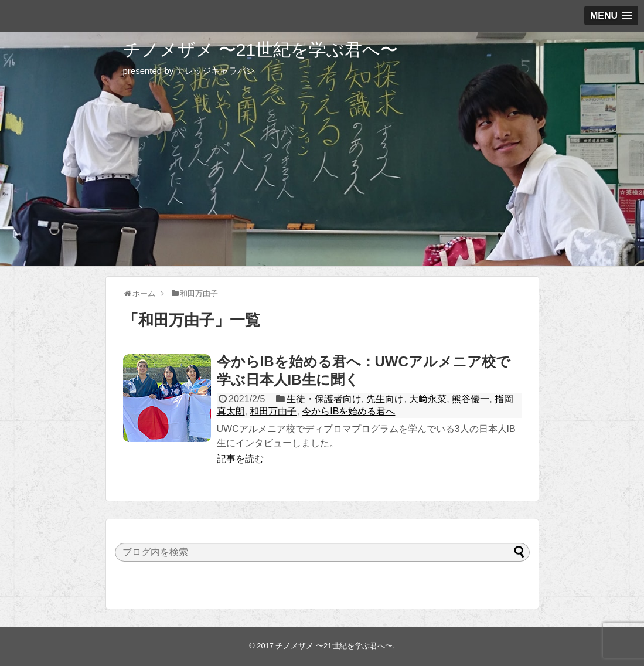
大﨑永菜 (428, 399)
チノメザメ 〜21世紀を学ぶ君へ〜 (261, 50)
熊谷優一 (471, 399)
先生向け (385, 399)
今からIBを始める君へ (348, 411)
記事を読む (240, 459)
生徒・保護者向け (324, 399)
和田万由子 (273, 411)
